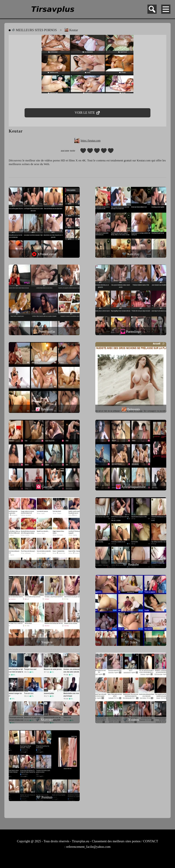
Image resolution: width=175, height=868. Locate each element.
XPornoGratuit (44, 254)
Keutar (71, 30)
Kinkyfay (131, 254)
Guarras (44, 487)
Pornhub (44, 797)
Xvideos (131, 720)
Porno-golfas (44, 332)
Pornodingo (131, 332)
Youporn (44, 642)
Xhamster (44, 720)
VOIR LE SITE (87, 111)
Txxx (44, 564)
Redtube (131, 564)
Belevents (131, 409)
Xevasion (44, 409)
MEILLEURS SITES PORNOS (34, 30)
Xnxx (131, 642)
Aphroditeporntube (131, 487)
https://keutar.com (90, 141)
